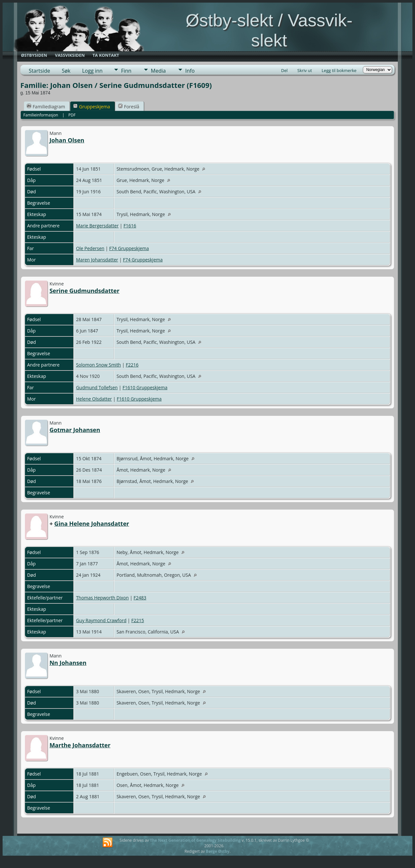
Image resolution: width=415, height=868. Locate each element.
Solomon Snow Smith (99, 365)
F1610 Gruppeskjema (145, 387)
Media (158, 71)
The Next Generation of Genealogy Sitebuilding (195, 840)
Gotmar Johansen (75, 430)
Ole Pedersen (90, 248)
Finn (126, 71)
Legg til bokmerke (339, 70)
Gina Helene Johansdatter (92, 524)
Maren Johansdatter (97, 260)
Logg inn (92, 71)
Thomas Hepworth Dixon (103, 598)
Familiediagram (46, 107)
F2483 (140, 598)
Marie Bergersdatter (98, 226)
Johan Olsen (67, 140)
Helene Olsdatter (94, 399)
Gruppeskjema (92, 107)
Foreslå (129, 107)
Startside (40, 71)
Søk (66, 71)
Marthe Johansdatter (80, 745)
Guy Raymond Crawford (101, 620)
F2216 (132, 365)
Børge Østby (218, 851)
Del (284, 70)
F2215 (138, 620)
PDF (72, 115)
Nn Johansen (68, 663)
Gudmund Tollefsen (97, 387)
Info (190, 71)
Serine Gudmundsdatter (85, 291)
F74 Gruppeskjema (129, 248)
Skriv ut (305, 70)
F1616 (130, 226)
